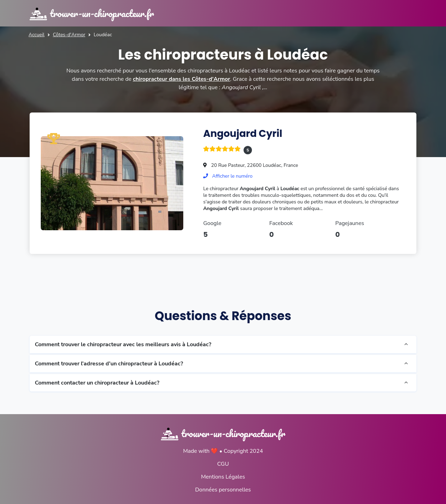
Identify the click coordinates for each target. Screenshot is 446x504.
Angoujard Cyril (243, 134)
